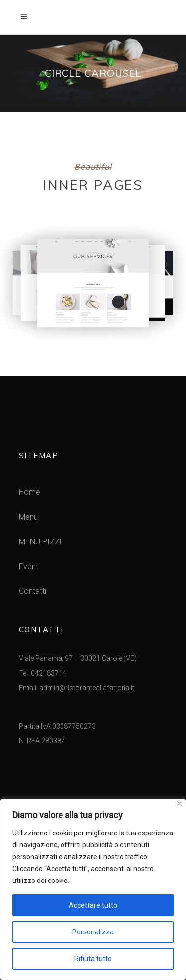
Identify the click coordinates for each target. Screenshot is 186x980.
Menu (28, 517)
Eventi (29, 566)
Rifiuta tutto (93, 959)
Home (30, 492)
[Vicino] (179, 804)
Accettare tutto (93, 905)
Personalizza (93, 932)
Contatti (32, 591)
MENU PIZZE (41, 542)
